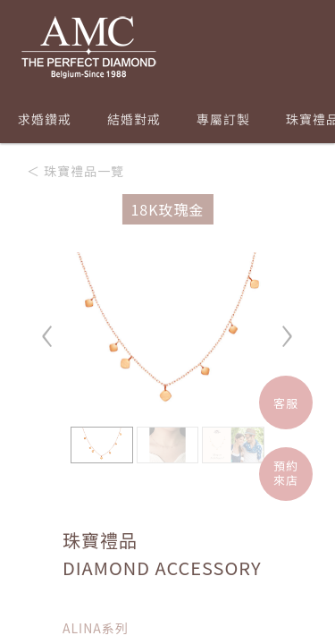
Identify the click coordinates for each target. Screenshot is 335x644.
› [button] (287, 328)
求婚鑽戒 (45, 119)
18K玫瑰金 (167, 209)
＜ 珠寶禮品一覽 (75, 171)
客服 (286, 403)
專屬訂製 (223, 119)
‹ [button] (48, 328)
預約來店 (286, 473)
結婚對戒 (134, 119)
